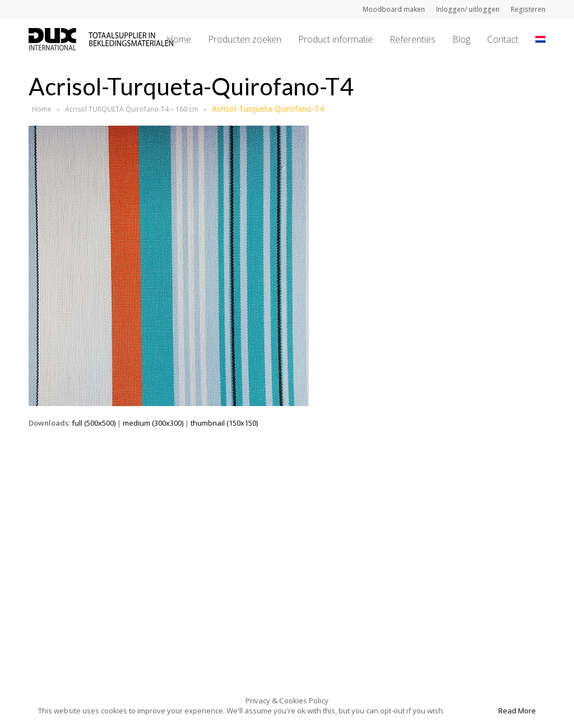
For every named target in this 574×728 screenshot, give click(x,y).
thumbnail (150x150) (224, 423)
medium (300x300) (153, 423)
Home (42, 109)
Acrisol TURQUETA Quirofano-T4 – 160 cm (132, 109)
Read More (517, 711)
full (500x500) (94, 423)
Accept (471, 711)
